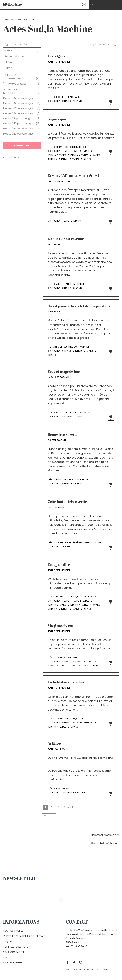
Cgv (6, 957)
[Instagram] (81, 962)
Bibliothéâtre (9, 20)
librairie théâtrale (105, 844)
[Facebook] (68, 962)
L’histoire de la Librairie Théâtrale (24, 936)
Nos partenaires (13, 931)
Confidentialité (13, 963)
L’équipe (8, 941)
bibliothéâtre (13, 5)
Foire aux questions (16, 947)
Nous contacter (14, 952)
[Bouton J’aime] (111, 102)
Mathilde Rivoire (102, 969)
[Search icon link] (94, 5)
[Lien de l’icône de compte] (84, 5)
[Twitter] (75, 962)
